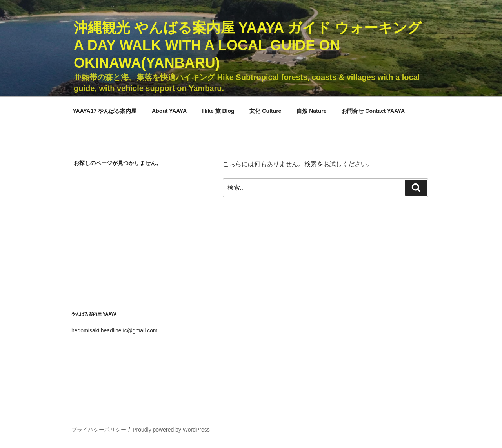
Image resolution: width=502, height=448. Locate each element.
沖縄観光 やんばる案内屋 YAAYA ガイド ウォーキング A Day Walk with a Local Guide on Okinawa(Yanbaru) (248, 45)
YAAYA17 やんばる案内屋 (105, 111)
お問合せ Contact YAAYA (373, 111)
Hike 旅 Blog (218, 111)
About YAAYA (169, 111)
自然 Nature (311, 111)
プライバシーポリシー (99, 430)
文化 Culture (265, 111)
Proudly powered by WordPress (171, 430)
